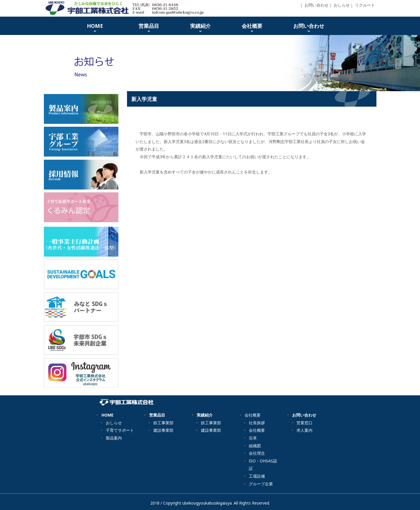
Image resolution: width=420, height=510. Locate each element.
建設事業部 (163, 430)
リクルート (365, 5)
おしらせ (342, 5)
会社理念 (257, 453)
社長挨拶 (257, 423)
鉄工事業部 (163, 423)
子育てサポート (120, 430)
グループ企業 (261, 484)
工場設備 (257, 476)
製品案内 (114, 438)
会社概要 (257, 430)
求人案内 (304, 430)
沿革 (253, 438)
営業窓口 (304, 423)
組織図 (255, 446)
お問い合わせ (317, 5)
